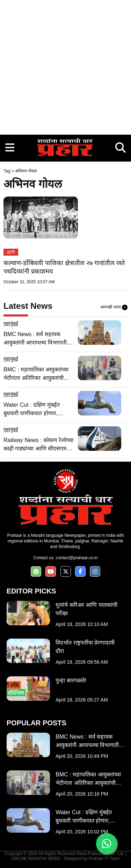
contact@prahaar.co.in (77, 558)
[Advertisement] (65, 66)
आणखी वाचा (114, 307)
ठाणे (11, 252)
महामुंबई (11, 323)
